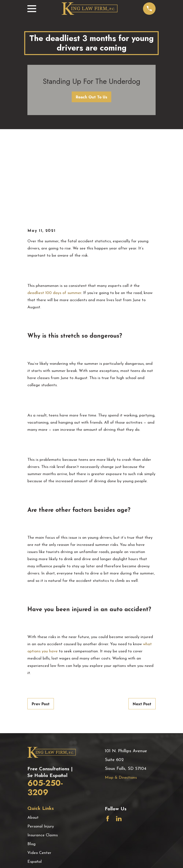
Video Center (39, 773)
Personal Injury (41, 747)
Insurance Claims (43, 756)
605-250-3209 (45, 708)
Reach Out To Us (91, 97)
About (33, 738)
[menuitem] (34, 858)
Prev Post (41, 624)
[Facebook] (108, 739)
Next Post (142, 624)
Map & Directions (121, 698)
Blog (31, 764)
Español (35, 782)
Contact (35, 800)
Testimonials (38, 791)
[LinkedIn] (119, 739)
